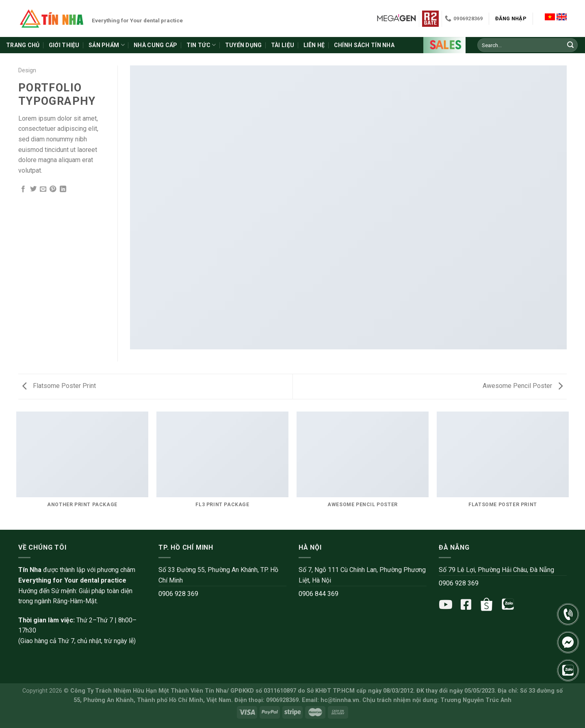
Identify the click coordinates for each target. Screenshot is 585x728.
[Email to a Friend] (43, 190)
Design (27, 70)
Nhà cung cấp (155, 45)
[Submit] (570, 45)
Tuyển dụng (244, 45)
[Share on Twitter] (33, 190)
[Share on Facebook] (23, 190)
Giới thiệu (64, 45)
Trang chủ (23, 45)
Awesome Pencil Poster (523, 386)
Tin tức (201, 45)
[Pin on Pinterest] (53, 190)
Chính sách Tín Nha (364, 45)
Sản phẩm (107, 45)
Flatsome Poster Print (59, 386)
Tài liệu (283, 45)
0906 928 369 (178, 594)
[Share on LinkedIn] (63, 190)
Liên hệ (314, 45)
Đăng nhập (511, 18)
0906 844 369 (318, 594)
